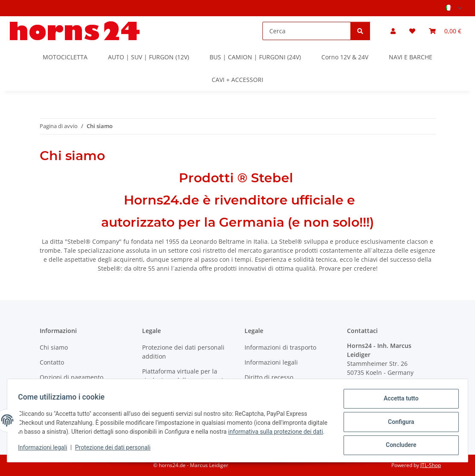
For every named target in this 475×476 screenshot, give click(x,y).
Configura (398, 420)
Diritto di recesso (269, 377)
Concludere (398, 442)
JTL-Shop (431, 465)
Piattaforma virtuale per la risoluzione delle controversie (184, 376)
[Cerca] (307, 31)
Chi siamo (54, 347)
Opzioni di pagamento (71, 377)
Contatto (52, 362)
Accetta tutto (398, 398)
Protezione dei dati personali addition (183, 352)
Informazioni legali (45, 450)
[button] (393, 31)
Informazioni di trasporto (280, 347)
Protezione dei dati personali (115, 450)
